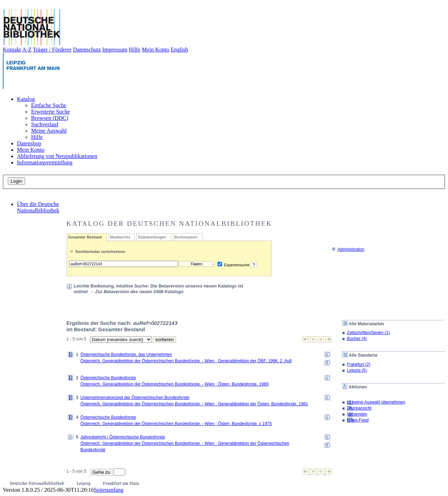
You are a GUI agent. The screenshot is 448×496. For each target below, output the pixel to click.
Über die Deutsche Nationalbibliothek (38, 207)
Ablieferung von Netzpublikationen (57, 156)
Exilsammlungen (152, 237)
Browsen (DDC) (50, 118)
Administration (348, 249)
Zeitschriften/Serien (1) (368, 333)
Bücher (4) (357, 339)
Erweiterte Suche (50, 112)
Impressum (115, 50)
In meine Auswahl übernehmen (376, 402)
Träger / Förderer (52, 50)
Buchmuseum (186, 237)
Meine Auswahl (49, 131)
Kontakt (12, 50)
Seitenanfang (109, 490)
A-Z (27, 50)
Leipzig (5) (357, 370)
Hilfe (135, 50)
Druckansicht (359, 408)
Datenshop (29, 143)
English (180, 50)
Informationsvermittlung (45, 162)
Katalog (26, 99)
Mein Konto (156, 50)
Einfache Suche (49, 105)
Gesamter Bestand (85, 237)
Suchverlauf (45, 124)
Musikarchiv (120, 237)
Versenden (357, 414)
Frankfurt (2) (359, 364)
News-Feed (358, 420)
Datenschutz (87, 50)
